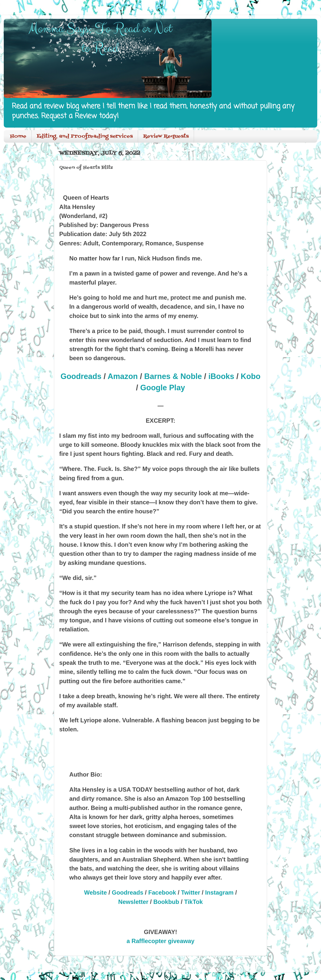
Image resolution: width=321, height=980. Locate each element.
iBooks (221, 376)
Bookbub (166, 902)
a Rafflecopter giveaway (160, 941)
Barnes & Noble (173, 376)
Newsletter (133, 902)
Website (95, 892)
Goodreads (81, 376)
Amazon (123, 376)
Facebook (162, 892)
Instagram (219, 892)
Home (18, 136)
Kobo (251, 376)
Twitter (190, 892)
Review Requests (166, 136)
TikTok (194, 902)
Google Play (163, 388)
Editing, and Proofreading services (85, 136)
